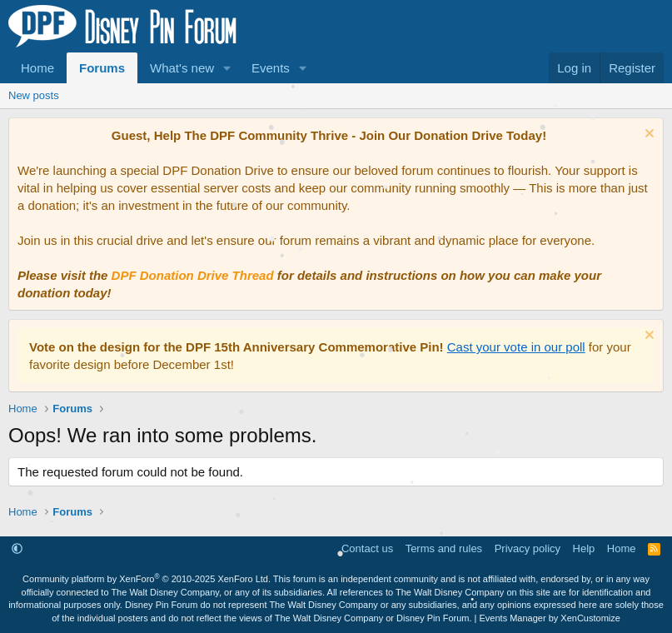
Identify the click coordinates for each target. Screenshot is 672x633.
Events (271, 68)
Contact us (367, 548)
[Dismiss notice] (647, 135)
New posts (34, 95)
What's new (182, 68)
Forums (102, 68)
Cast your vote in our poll (516, 347)
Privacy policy (528, 548)
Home (37, 68)
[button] (227, 68)
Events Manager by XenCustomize (550, 618)
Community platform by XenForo (147, 579)
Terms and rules (444, 548)
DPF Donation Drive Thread (193, 275)
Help (584, 548)
